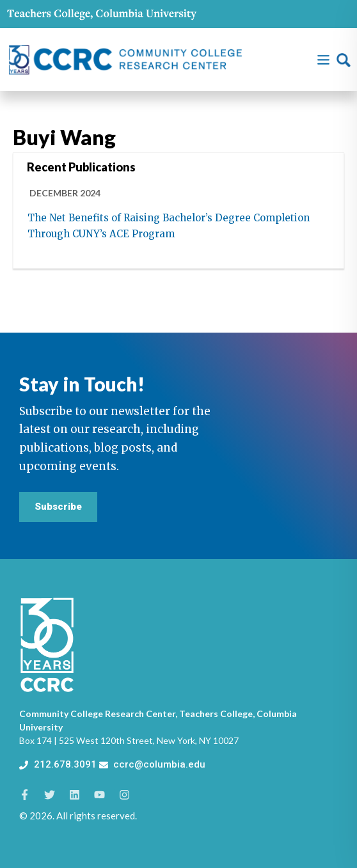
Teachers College (216, 714)
